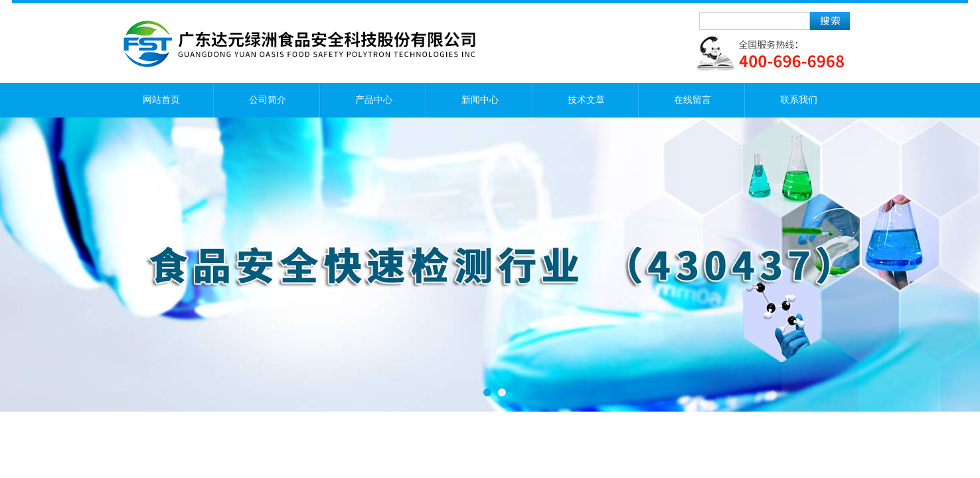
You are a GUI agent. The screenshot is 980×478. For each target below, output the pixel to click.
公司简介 (268, 100)
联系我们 (799, 100)
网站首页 (161, 100)
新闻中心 (480, 100)
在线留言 (693, 100)
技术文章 (586, 100)
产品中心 (374, 100)
